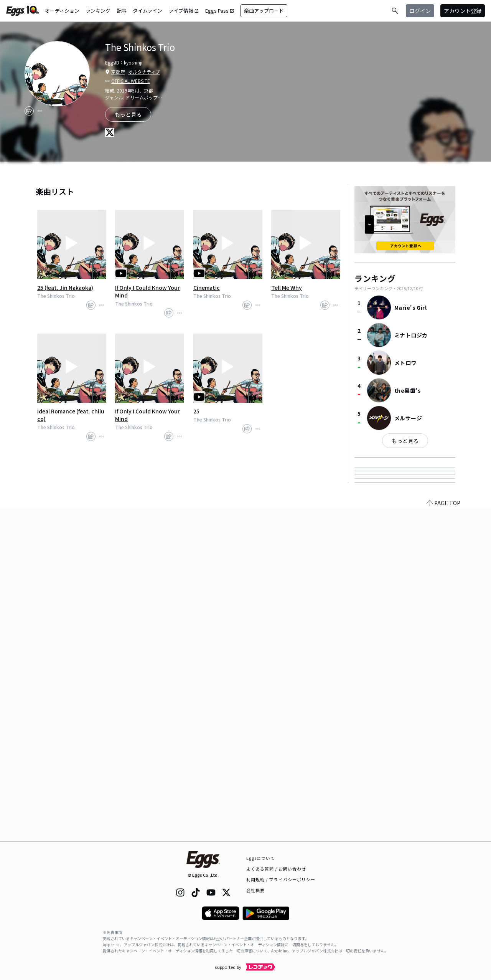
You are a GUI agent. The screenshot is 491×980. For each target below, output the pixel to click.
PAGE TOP (443, 837)
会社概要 (255, 890)
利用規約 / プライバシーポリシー (281, 879)
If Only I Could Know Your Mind (147, 291)
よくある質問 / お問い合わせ (276, 869)
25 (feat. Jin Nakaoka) (65, 288)
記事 (122, 11)
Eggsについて (261, 858)
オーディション (62, 11)
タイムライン (147, 11)
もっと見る (405, 441)
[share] (29, 111)
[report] (40, 111)
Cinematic (207, 288)
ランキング (98, 11)
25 (196, 411)
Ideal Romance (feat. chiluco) (71, 415)
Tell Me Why (287, 288)
